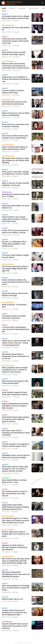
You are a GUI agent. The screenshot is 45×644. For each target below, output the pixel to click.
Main (4, 8)
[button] (42, 3)
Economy (22, 8)
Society (12, 8)
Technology (34, 8)
